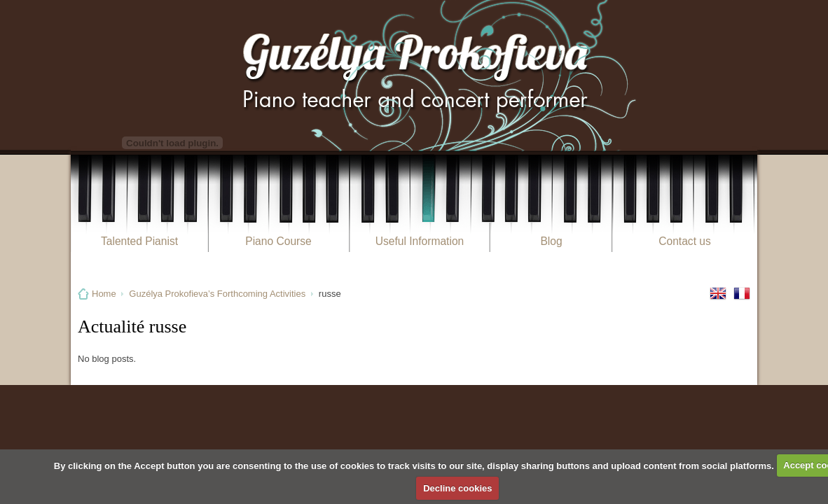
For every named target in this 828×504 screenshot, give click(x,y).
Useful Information (420, 241)
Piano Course (278, 241)
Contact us (685, 241)
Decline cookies (457, 488)
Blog (551, 241)
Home (104, 294)
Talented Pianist (139, 241)
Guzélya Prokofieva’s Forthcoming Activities (217, 294)
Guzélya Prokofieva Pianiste (414, 75)
